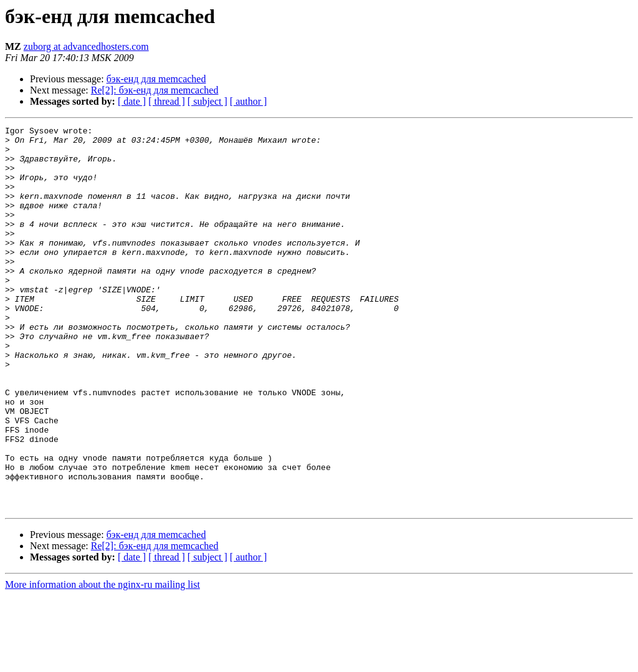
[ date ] (132, 101)
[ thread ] (167, 101)
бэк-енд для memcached (156, 79)
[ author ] (249, 101)
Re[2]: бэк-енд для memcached (155, 90)
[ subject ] (207, 101)
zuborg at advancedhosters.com (86, 46)
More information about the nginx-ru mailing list (102, 661)
